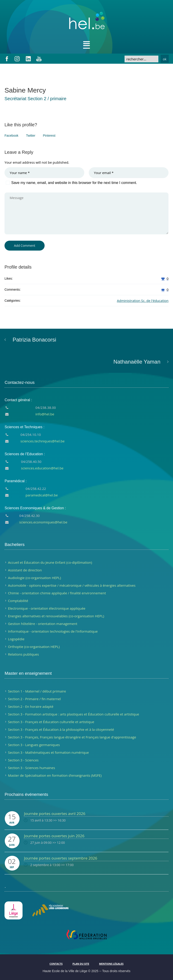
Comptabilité (18, 601)
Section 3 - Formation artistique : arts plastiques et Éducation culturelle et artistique (73, 714)
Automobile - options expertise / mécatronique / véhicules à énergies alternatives (72, 585)
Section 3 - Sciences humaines (31, 768)
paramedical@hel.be (42, 495)
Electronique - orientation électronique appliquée (47, 608)
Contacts (56, 964)
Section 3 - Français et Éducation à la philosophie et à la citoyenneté (61, 729)
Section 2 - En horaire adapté (31, 706)
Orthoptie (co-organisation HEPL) (34, 647)
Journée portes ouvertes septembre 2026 (60, 858)
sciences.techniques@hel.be (43, 441)
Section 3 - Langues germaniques (34, 745)
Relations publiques (23, 654)
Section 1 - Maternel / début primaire (37, 691)
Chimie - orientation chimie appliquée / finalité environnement (57, 593)
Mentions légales (111, 964)
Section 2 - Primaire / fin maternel (34, 699)
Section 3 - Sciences (23, 760)
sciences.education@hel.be (42, 468)
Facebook (11, 136)
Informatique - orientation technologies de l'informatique (53, 631)
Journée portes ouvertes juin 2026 (54, 836)
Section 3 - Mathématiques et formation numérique (48, 752)
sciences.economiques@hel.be (43, 522)
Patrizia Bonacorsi (34, 340)
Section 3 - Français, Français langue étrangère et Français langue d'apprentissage (72, 737)
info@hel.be (45, 414)
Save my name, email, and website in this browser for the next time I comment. (74, 183)
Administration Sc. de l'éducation (143, 301)
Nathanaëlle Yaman (137, 362)
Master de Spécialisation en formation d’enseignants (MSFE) (55, 775)
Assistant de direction (25, 570)
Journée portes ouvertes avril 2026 (55, 814)
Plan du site (81, 964)
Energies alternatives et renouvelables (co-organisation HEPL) (56, 616)
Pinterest (49, 136)
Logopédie (16, 639)
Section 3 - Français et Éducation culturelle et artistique (51, 722)
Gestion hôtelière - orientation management (43, 624)
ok (165, 59)
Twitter (31, 136)
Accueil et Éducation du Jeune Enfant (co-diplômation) (50, 562)
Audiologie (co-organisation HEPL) (34, 578)
